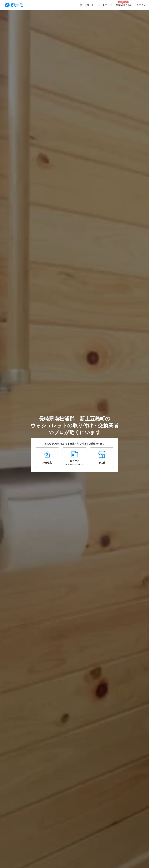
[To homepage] (14, 5)
